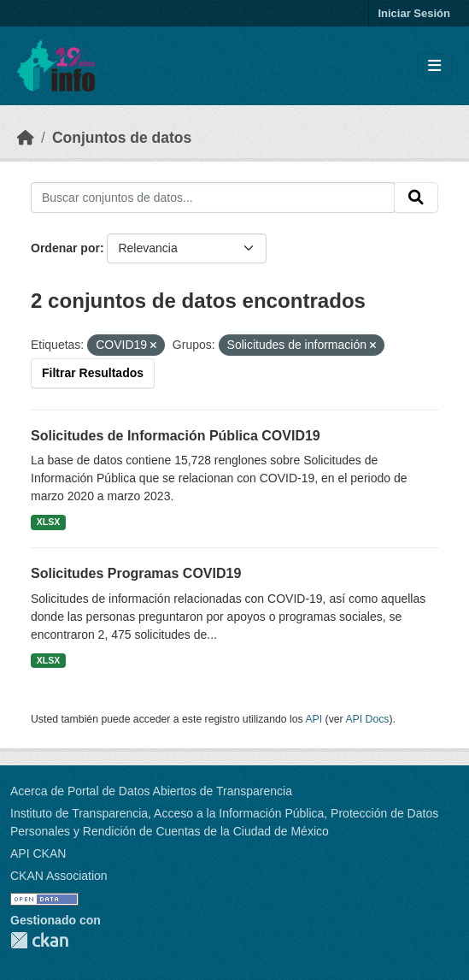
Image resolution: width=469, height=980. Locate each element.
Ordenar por (65, 248)
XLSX (48, 522)
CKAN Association (59, 876)
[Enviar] (416, 198)
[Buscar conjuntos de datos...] (213, 198)
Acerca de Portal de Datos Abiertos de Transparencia (151, 791)
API (314, 719)
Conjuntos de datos (122, 138)
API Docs (367, 719)
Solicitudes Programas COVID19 (136, 573)
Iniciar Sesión (414, 13)
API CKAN (38, 853)
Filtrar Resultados (93, 373)
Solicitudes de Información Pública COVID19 (176, 436)
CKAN (39, 940)
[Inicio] (26, 138)
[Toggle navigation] (434, 66)
